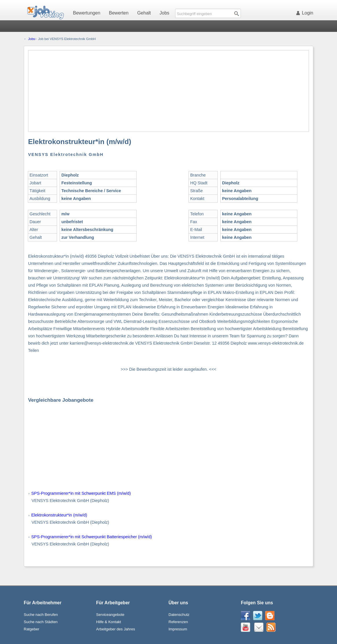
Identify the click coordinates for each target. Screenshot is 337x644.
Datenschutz (179, 615)
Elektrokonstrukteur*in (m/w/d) (59, 515)
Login (306, 13)
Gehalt (144, 13)
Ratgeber (31, 629)
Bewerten (119, 13)
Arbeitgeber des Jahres (116, 629)
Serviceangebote (110, 615)
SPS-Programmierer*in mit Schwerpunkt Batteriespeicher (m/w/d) (92, 537)
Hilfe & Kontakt (109, 622)
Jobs (164, 13)
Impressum (178, 629)
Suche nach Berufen (41, 615)
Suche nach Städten (41, 622)
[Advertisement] (169, 91)
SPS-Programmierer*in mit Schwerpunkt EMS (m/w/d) (81, 493)
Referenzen (178, 622)
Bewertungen (87, 13)
